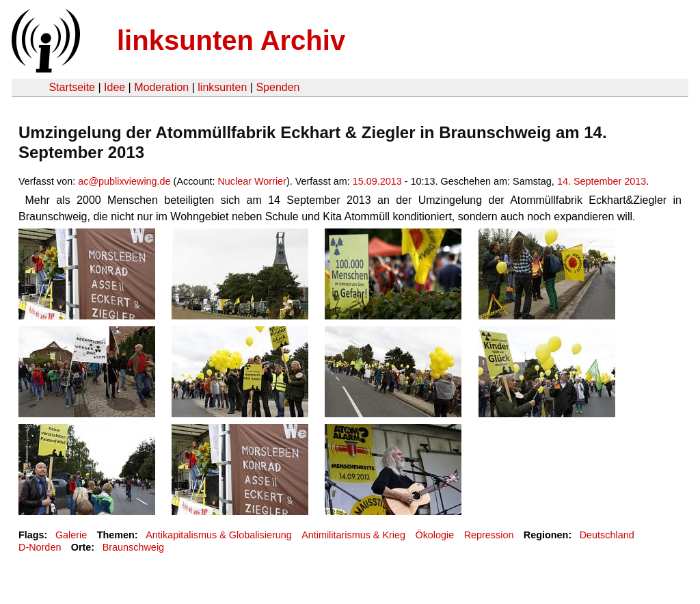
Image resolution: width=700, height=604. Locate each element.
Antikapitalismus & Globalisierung (219, 535)
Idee (115, 87)
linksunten (222, 87)
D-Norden (40, 547)
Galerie (71, 535)
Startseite (72, 87)
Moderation (161, 87)
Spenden (278, 87)
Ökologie (434, 535)
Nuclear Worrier (252, 181)
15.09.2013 (377, 181)
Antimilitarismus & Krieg (353, 535)
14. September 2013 (602, 181)
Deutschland (607, 535)
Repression (489, 535)
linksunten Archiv (231, 40)
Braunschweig (133, 547)
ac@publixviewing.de (124, 181)
